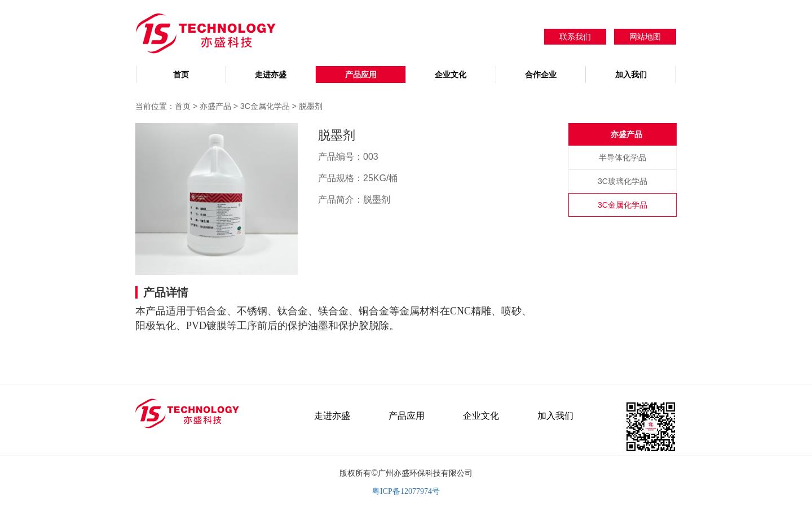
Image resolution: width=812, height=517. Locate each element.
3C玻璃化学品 (623, 181)
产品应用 (361, 75)
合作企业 (541, 75)
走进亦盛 (271, 75)
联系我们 (575, 37)
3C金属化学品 (265, 106)
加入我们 (631, 75)
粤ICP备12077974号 (406, 491)
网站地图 (645, 37)
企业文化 (451, 75)
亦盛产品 (217, 106)
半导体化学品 (623, 157)
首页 (181, 75)
